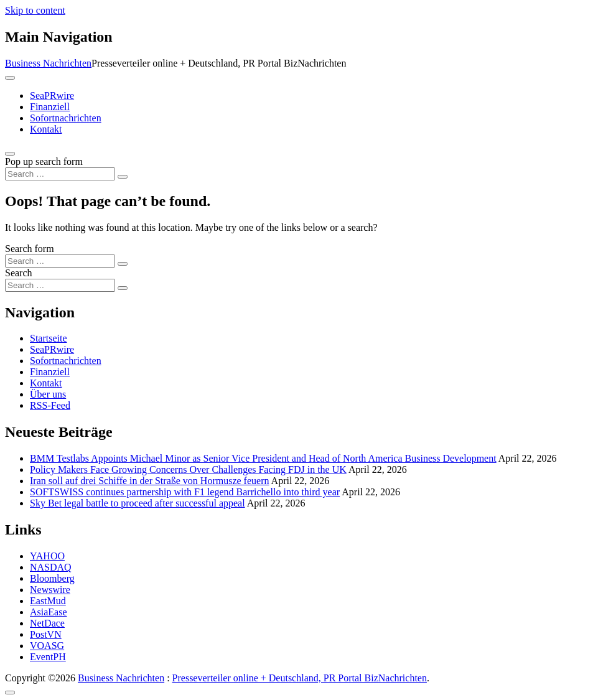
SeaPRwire (52, 96)
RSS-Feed (50, 405)
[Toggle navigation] (10, 78)
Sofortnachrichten (66, 118)
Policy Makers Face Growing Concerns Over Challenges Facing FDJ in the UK (188, 469)
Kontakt (46, 129)
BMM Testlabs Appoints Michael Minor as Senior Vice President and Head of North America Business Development (263, 458)
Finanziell (50, 107)
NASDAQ (51, 567)
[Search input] (60, 174)
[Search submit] (123, 177)
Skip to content (35, 10)
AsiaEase (49, 612)
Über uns (48, 394)
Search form (30, 249)
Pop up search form (44, 161)
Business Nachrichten (48, 63)
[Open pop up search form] (10, 154)
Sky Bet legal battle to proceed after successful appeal (138, 503)
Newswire (50, 590)
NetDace (47, 623)
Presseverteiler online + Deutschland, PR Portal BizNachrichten (300, 678)
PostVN (46, 634)
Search (19, 273)
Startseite (49, 338)
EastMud (48, 601)
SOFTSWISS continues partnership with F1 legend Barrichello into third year (185, 492)
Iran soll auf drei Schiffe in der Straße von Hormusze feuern (149, 481)
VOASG (47, 646)
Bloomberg (52, 578)
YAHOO (47, 556)
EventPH (48, 657)
